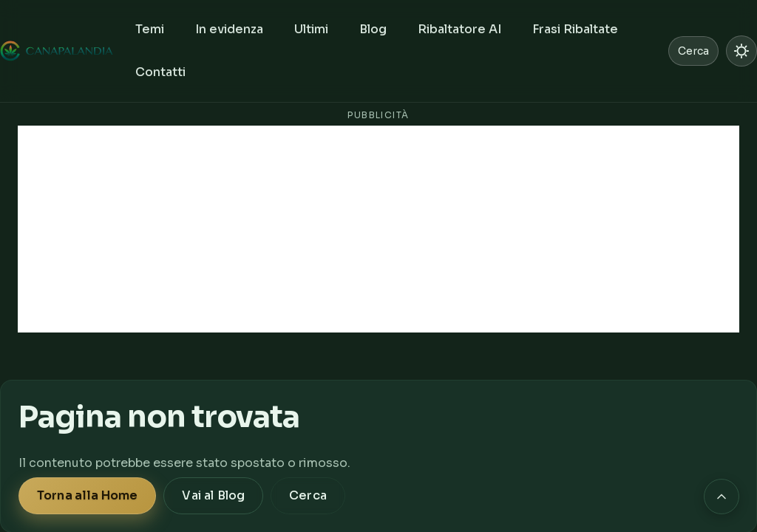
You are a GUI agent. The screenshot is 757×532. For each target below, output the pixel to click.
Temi (150, 29)
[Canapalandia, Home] (57, 51)
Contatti (160, 72)
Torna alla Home (87, 495)
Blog (373, 29)
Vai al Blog (213, 495)
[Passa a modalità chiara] (741, 51)
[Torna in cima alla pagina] (722, 497)
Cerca (308, 495)
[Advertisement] (378, 229)
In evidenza (229, 29)
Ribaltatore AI (459, 29)
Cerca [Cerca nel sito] (693, 51)
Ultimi (311, 29)
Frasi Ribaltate (575, 29)
